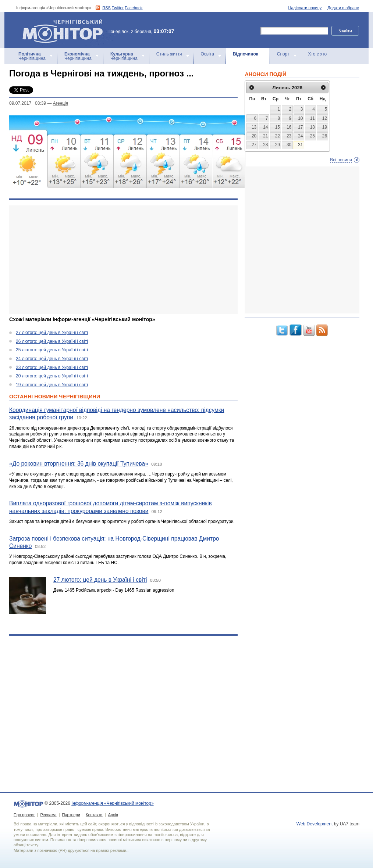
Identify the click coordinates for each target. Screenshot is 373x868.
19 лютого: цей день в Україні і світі (52, 385)
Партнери (71, 815)
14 (265, 127)
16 (289, 127)
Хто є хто (318, 54)
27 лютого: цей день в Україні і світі (52, 333)
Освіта (207, 54)
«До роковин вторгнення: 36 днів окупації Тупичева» (79, 464)
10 (300, 118)
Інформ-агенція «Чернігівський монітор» (65, 30)
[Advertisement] (119, 260)
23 (289, 136)
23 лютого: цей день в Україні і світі (52, 367)
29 (278, 145)
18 (312, 127)
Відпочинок (246, 54)
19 (325, 127)
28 (265, 145)
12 (325, 118)
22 (278, 136)
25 (312, 136)
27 (254, 145)
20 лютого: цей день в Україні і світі (52, 376)
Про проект (24, 815)
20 (254, 136)
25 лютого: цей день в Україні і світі (52, 350)
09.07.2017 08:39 (28, 103)
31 (300, 145)
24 (300, 136)
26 (325, 136)
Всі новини (341, 160)
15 (278, 127)
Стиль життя (169, 54)
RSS (106, 8)
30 (289, 145)
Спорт (283, 54)
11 (312, 118)
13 (254, 127)
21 (265, 136)
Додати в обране (343, 8)
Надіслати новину (305, 8)
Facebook (134, 8)
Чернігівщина (32, 56)
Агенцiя (61, 103)
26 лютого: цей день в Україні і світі (52, 341)
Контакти (94, 815)
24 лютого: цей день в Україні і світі (52, 359)
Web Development (315, 824)
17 (300, 127)
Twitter (118, 8)
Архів (113, 815)
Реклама (48, 815)
